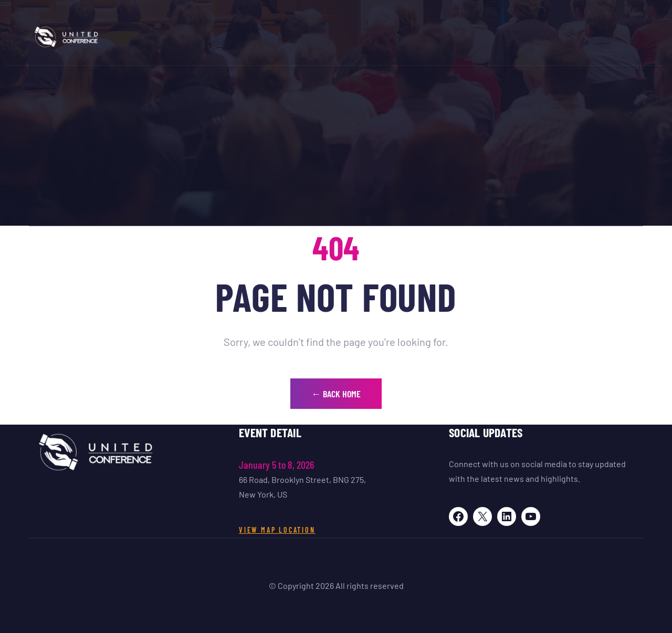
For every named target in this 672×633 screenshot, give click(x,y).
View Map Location (277, 530)
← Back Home (336, 394)
